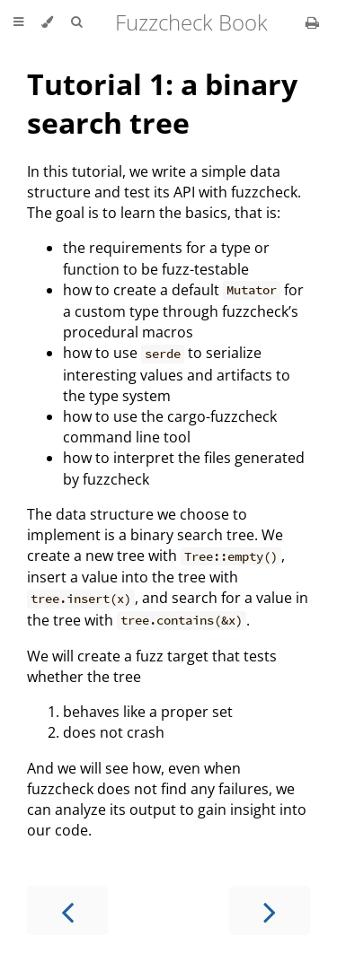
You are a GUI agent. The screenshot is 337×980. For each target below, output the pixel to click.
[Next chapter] (270, 910)
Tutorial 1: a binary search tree (162, 103)
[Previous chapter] (67, 910)
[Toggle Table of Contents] (18, 22)
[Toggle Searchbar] (76, 22)
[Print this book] (312, 22)
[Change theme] (47, 22)
